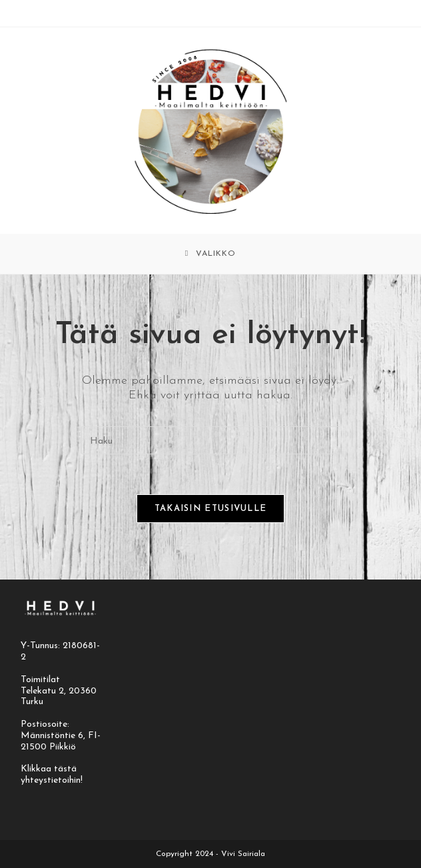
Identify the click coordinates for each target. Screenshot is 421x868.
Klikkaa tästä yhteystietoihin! (52, 775)
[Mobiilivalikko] (210, 254)
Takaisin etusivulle (211, 509)
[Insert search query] (210, 440)
